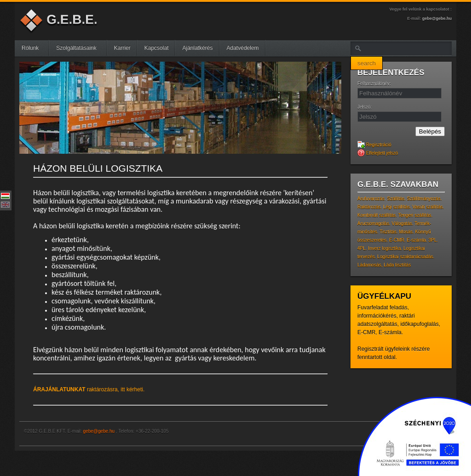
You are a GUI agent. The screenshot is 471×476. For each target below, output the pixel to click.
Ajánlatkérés (197, 48)
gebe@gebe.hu (437, 18)
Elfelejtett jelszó (378, 153)
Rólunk (34, 48)
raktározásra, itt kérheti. (89, 389)
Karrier (122, 48)
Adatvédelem (243, 48)
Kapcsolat (157, 48)
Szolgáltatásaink (80, 48)
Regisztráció (374, 145)
